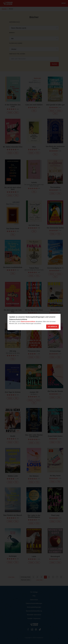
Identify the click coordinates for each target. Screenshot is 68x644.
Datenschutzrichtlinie (28, 322)
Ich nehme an (53, 326)
